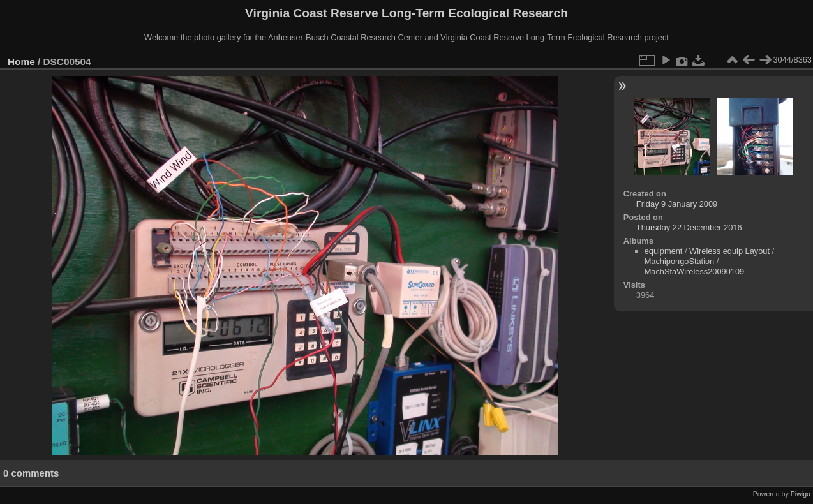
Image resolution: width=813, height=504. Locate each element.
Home (21, 62)
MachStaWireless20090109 (695, 271)
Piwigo (801, 494)
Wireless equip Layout (729, 251)
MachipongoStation (680, 261)
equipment (664, 251)
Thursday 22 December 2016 (689, 227)
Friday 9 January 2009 (677, 204)
